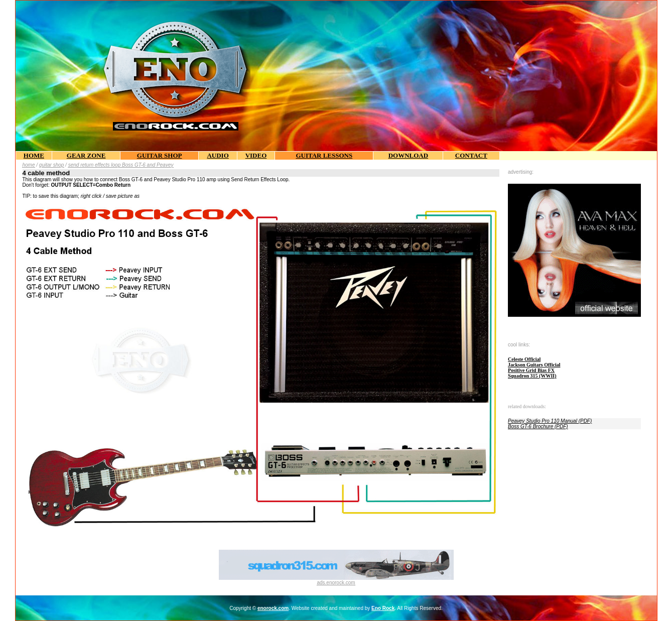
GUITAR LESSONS (324, 155)
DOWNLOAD (408, 155)
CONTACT (471, 155)
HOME (34, 155)
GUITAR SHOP (160, 155)
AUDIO (218, 155)
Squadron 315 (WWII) (532, 376)
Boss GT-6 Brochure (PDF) (538, 426)
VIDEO (256, 155)
